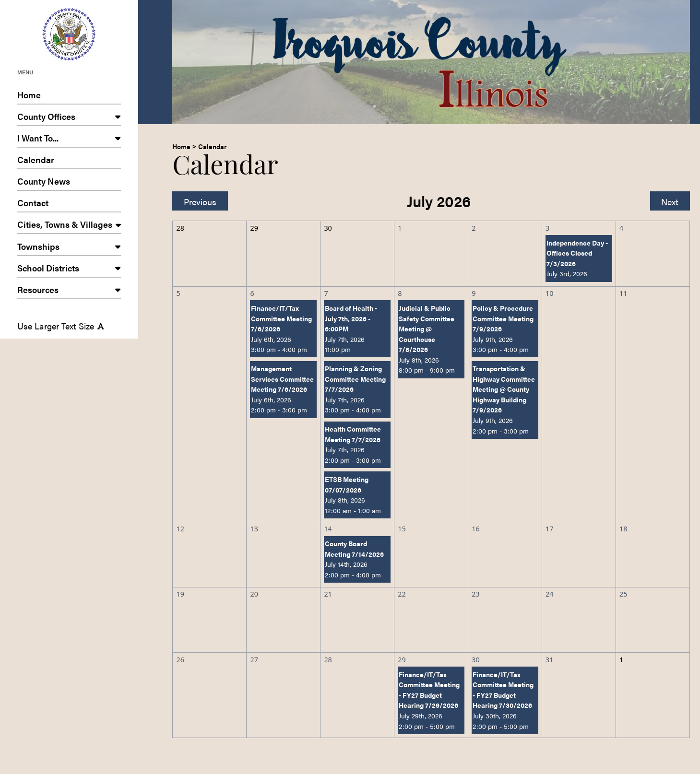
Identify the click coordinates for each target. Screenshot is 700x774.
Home (69, 97)
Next (670, 202)
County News (69, 183)
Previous (200, 202)
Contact (69, 205)
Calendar (69, 161)
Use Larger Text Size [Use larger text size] (61, 326)
